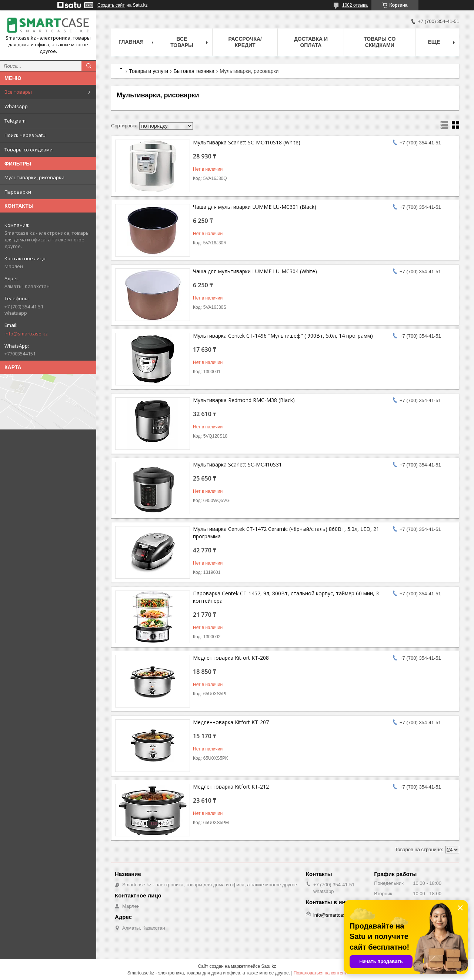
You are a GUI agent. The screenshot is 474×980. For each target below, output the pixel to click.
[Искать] (89, 66)
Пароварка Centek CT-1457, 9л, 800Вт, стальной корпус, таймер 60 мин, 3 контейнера (286, 597)
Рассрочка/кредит (245, 42)
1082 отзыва (355, 5)
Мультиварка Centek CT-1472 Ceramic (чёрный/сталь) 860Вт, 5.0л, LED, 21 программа (286, 533)
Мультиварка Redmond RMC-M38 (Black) (244, 400)
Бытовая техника (194, 71)
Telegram (15, 121)
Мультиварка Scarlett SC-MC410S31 (237, 464)
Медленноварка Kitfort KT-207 (231, 722)
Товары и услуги (148, 71)
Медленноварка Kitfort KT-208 (231, 658)
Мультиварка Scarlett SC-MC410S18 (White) (247, 142)
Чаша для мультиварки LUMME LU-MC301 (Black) (255, 207)
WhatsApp (16, 106)
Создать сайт (111, 5)
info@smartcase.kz (26, 334)
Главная (131, 42)
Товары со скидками (29, 150)
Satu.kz (268, 966)
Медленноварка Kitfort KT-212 (231, 787)
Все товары (18, 92)
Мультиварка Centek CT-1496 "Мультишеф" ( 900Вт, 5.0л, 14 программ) (283, 336)
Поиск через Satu (25, 135)
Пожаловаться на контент (320, 973)
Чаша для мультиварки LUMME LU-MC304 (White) (255, 271)
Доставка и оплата (311, 42)
